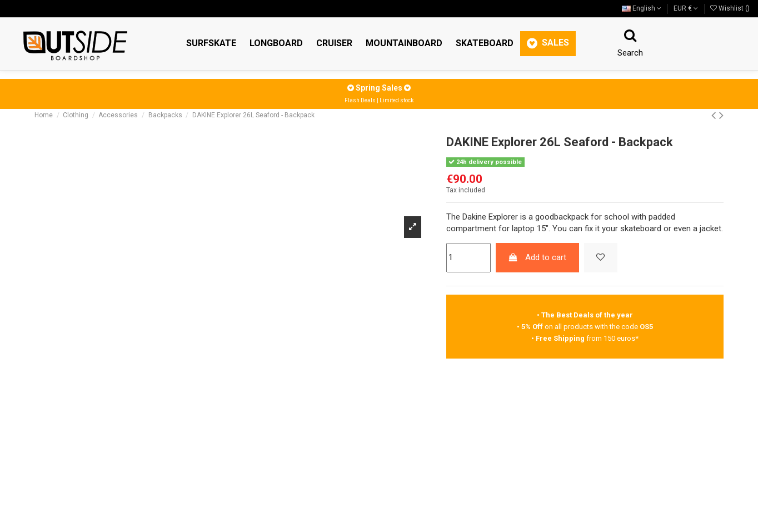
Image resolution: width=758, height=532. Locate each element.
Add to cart (537, 257)
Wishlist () (730, 8)
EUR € (686, 8)
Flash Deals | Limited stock (379, 100)
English (642, 8)
